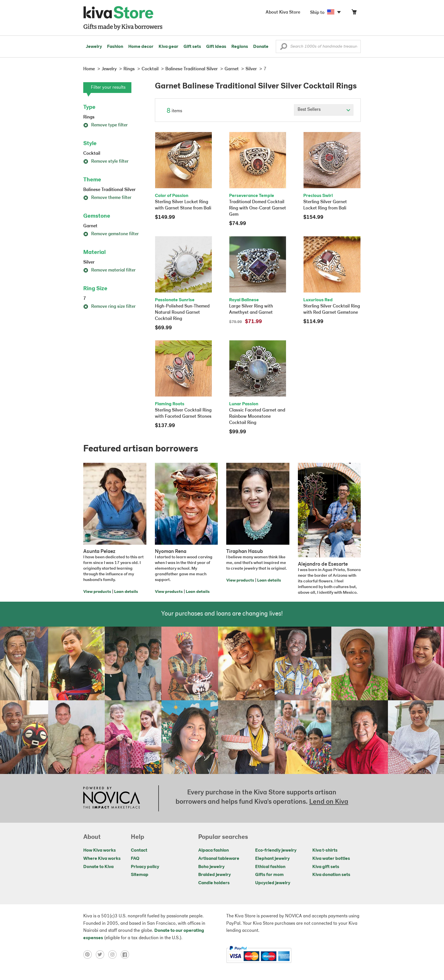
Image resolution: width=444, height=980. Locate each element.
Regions (240, 47)
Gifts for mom (269, 875)
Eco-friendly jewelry (276, 850)
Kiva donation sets (331, 875)
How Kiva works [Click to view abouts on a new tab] (100, 850)
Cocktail (92, 154)
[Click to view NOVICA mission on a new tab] (112, 798)
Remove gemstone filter (111, 234)
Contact (139, 850)
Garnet (90, 226)
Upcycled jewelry (273, 883)
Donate (261, 47)
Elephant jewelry (272, 859)
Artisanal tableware (219, 859)
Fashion (115, 47)
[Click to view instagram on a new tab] (114, 954)
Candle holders (214, 883)
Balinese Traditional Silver (109, 190)
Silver (89, 262)
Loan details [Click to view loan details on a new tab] (126, 592)
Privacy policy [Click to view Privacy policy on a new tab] (145, 867)
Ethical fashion (270, 867)
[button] (284, 48)
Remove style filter (106, 162)
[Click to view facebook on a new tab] (126, 954)
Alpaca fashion (214, 850)
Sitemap (140, 875)
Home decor (141, 47)
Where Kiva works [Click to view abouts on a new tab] (102, 859)
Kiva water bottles (331, 859)
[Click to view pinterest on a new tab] (89, 954)
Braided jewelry (214, 875)
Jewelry (94, 47)
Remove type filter (105, 125)
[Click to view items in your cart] (354, 13)
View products (97, 592)
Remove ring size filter (109, 307)
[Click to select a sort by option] (324, 110)
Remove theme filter (107, 198)
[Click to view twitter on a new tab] (102, 954)
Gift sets (192, 47)
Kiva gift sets (326, 867)
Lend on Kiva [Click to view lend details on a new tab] (329, 802)
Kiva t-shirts (325, 850)
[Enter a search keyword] (318, 46)
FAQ (135, 859)
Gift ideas (216, 47)
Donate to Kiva (98, 867)
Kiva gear (168, 47)
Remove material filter (109, 270)
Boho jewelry (211, 867)
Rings (89, 117)
